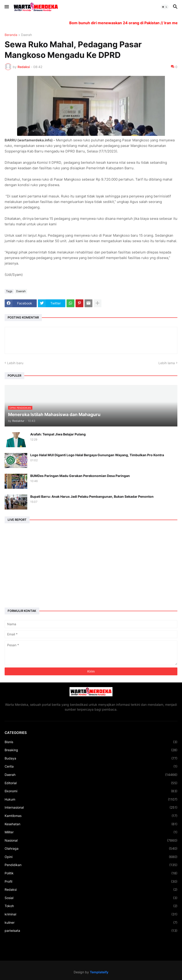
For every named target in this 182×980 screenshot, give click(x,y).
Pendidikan (91, 865)
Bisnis (91, 742)
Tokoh (91, 906)
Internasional (91, 807)
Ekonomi (91, 791)
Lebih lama (167, 363)
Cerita (91, 766)
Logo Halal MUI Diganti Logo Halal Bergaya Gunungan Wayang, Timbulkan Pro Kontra (97, 455)
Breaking (91, 750)
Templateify (99, 972)
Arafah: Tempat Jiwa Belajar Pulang (58, 434)
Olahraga (91, 849)
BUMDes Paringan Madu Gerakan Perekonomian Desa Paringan (80, 476)
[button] (6, 7)
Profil (91, 882)
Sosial (91, 898)
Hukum (91, 799)
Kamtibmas (91, 816)
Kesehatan (91, 824)
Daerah (26, 35)
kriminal (91, 914)
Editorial (91, 783)
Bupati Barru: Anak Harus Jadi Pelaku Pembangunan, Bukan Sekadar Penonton (92, 496)
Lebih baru (15, 363)
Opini (91, 857)
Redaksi (91, 890)
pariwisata (91, 931)
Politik (91, 873)
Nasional (91, 840)
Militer (91, 832)
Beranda (11, 35)
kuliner (91, 923)
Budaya (91, 758)
